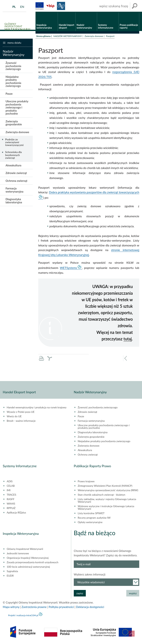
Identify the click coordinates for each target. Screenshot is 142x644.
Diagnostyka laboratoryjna (14, 201)
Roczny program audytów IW (94, 518)
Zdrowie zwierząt (16, 173)
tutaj (128, 339)
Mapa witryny (11, 607)
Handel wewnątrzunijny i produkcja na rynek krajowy (37, 408)
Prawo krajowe (86, 482)
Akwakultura (13, 166)
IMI (9, 491)
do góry (132, 634)
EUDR (10, 576)
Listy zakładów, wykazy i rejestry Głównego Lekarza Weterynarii (107, 501)
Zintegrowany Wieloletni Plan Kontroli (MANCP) (105, 486)
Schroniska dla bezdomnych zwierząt (13, 155)
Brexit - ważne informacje (21, 421)
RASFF (11, 500)
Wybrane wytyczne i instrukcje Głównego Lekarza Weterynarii (106, 508)
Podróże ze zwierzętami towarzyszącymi (14, 143)
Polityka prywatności (61, 607)
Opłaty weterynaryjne (90, 523)
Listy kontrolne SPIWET (91, 514)
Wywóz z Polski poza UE (21, 412)
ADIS (10, 482)
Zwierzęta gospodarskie (14, 123)
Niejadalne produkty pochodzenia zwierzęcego (13, 82)
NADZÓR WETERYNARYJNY (67, 37)
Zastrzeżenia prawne (34, 607)
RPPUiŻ (11, 509)
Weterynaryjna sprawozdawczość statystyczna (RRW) (108, 491)
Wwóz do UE (14, 417)
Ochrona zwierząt (16, 181)
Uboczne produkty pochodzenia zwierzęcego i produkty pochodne (17, 108)
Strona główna (43, 37)
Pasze (9, 94)
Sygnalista (12, 572)
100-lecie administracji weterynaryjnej (28, 567)
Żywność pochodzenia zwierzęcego (13, 66)
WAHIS (11, 504)
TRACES (11, 495)
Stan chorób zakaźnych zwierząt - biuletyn (101, 495)
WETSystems (69, 268)
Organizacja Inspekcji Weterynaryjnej (28, 558)
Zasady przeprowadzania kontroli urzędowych (32, 563)
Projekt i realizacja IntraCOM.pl (23, 616)
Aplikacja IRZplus (16, 513)
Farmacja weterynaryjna (14, 190)
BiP (50, 6)
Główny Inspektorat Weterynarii (25, 549)
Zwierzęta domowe (94, 37)
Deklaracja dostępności (90, 607)
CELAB (11, 486)
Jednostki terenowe (18, 554)
